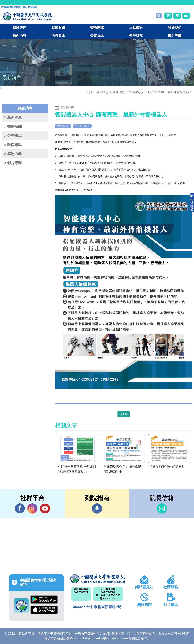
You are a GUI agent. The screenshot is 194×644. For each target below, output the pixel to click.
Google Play (44, 600)
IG (32, 508)
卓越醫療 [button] (136, 28)
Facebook (20, 508)
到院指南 (97, 508)
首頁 (89, 92)
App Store (44, 610)
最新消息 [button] (19, 35)
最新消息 (119, 92)
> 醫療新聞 (13, 127)
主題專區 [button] (175, 35)
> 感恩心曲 (13, 154)
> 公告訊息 (13, 136)
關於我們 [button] (175, 28)
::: (3, 3)
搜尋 (159, 16)
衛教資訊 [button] (58, 35)
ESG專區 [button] (19, 28)
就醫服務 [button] (58, 28)
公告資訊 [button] (97, 35)
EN (186, 16)
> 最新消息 (13, 117)
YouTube (45, 508)
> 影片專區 (13, 163)
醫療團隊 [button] (97, 28)
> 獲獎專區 (13, 145)
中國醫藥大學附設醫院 (97, 579)
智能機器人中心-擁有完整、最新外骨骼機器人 (160, 92)
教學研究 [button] (136, 35)
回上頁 (124, 414)
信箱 (162, 508)
